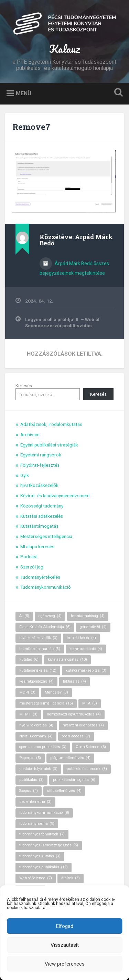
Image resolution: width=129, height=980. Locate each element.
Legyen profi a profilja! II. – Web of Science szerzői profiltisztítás (62, 322)
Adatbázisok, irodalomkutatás (51, 424)
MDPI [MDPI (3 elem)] (27, 692)
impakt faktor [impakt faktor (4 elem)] (81, 638)
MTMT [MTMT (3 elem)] (28, 714)
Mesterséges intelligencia (46, 536)
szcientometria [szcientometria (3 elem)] (35, 802)
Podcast (29, 556)
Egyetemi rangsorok (41, 455)
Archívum (30, 434)
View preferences (65, 964)
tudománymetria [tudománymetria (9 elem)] (37, 824)
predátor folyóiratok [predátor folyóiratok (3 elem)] (38, 769)
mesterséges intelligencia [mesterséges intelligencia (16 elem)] (46, 703)
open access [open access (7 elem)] (76, 736)
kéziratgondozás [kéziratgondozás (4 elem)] (36, 681)
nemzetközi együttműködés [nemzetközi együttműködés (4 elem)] (74, 714)
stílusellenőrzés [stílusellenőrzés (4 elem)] (64, 791)
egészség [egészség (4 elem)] (50, 616)
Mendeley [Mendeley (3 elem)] (56, 692)
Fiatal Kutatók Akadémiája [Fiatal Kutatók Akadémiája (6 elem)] (45, 627)
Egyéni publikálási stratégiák (49, 445)
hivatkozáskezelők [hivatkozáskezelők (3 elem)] (38, 638)
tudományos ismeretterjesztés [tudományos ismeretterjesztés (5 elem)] (49, 845)
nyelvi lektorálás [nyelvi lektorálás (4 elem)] (36, 725)
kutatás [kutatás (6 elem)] (29, 659)
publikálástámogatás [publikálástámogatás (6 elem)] (74, 780)
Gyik (25, 475)
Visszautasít (65, 945)
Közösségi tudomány (42, 506)
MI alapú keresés (37, 547)
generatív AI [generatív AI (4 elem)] (93, 627)
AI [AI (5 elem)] (24, 616)
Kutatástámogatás (39, 526)
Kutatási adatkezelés (42, 516)
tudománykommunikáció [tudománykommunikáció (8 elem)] (44, 813)
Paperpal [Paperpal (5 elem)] (30, 758)
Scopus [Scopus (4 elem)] (29, 791)
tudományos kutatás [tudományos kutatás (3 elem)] (40, 856)
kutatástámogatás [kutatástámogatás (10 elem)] (67, 659)
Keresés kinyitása (117, 93)
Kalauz (64, 49)
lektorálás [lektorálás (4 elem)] (74, 681)
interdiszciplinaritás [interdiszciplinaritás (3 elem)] (40, 649)
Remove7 (31, 127)
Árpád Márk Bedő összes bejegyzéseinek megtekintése (74, 268)
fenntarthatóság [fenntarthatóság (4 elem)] (88, 616)
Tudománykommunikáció (46, 587)
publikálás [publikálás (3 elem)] (31, 780)
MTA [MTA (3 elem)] (90, 703)
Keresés (24, 385)
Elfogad (65, 926)
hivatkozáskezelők (39, 485)
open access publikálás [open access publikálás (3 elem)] (43, 747)
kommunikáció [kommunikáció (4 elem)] (86, 649)
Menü (24, 93)
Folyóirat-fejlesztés (40, 465)
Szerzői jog (32, 567)
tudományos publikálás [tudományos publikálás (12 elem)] (44, 867)
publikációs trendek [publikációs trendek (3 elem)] (87, 769)
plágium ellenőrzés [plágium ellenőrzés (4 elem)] (70, 758)
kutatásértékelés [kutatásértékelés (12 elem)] (38, 670)
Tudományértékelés (40, 577)
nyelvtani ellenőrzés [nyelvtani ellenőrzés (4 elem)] (83, 725)
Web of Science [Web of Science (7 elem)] (36, 878)
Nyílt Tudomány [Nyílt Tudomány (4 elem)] (36, 736)
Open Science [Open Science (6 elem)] (91, 747)
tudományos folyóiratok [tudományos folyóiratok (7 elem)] (42, 834)
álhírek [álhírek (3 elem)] (71, 878)
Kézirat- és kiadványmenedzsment (55, 495)
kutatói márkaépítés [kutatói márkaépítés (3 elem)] (86, 670)
